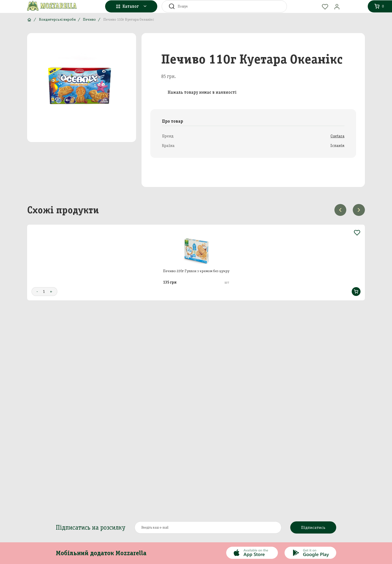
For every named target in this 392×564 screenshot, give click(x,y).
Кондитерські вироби (57, 19)
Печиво (89, 19)
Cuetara (338, 136)
